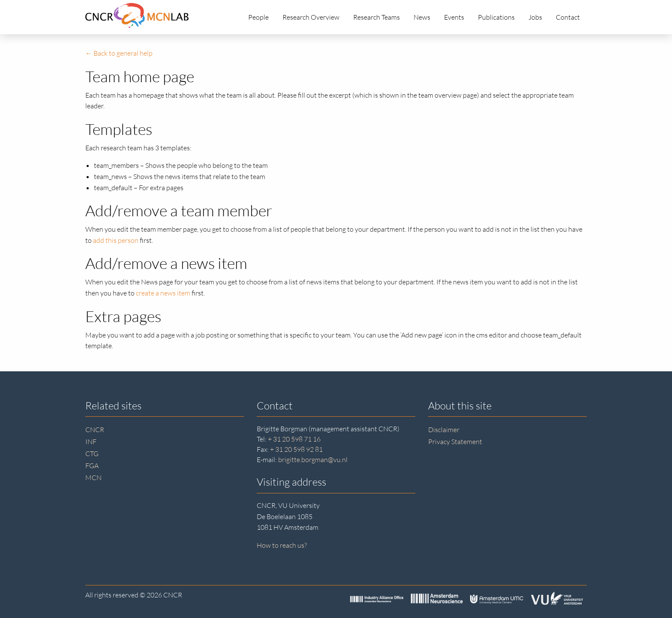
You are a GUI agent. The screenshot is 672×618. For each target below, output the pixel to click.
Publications (496, 17)
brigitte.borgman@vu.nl (313, 460)
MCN (93, 478)
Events (454, 17)
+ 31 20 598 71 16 (294, 439)
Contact (568, 17)
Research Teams (376, 17)
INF (91, 442)
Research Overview (311, 17)
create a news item (163, 293)
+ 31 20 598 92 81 (296, 449)
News (422, 17)
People (258, 17)
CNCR (95, 430)
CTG (92, 454)
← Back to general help (119, 53)
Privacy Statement (455, 442)
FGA (92, 466)
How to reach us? (282, 545)
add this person (116, 240)
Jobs (535, 17)
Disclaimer (444, 430)
